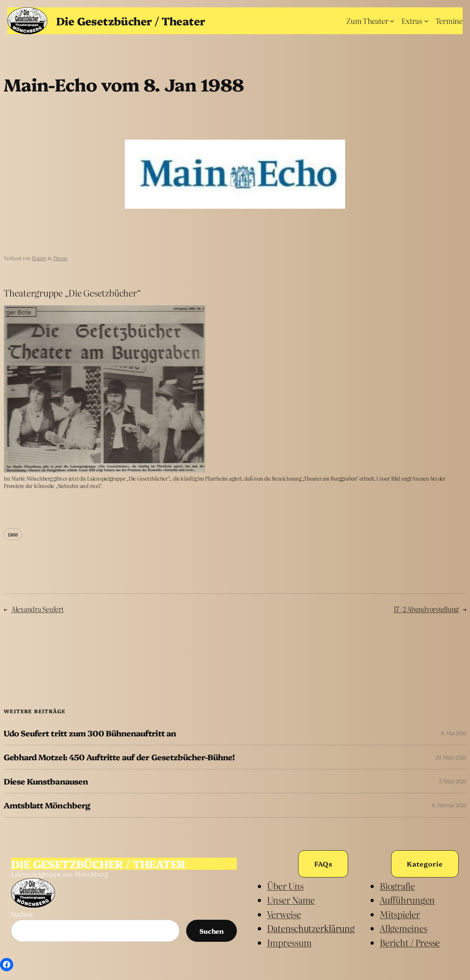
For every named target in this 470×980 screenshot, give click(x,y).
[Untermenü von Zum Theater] (392, 21)
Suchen (22, 914)
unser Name (291, 900)
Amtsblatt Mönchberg (47, 805)
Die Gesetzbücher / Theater (131, 21)
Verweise (284, 914)
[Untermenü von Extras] (426, 21)
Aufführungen (407, 900)
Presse (60, 258)
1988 (13, 534)
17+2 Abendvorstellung (426, 609)
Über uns (285, 886)
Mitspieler (400, 914)
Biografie (397, 886)
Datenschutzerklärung (311, 928)
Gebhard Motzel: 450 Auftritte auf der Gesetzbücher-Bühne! (119, 757)
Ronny (39, 258)
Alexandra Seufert (37, 609)
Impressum (289, 942)
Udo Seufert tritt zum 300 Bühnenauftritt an (90, 733)
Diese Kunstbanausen (46, 781)
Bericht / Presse (410, 942)
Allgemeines (403, 928)
